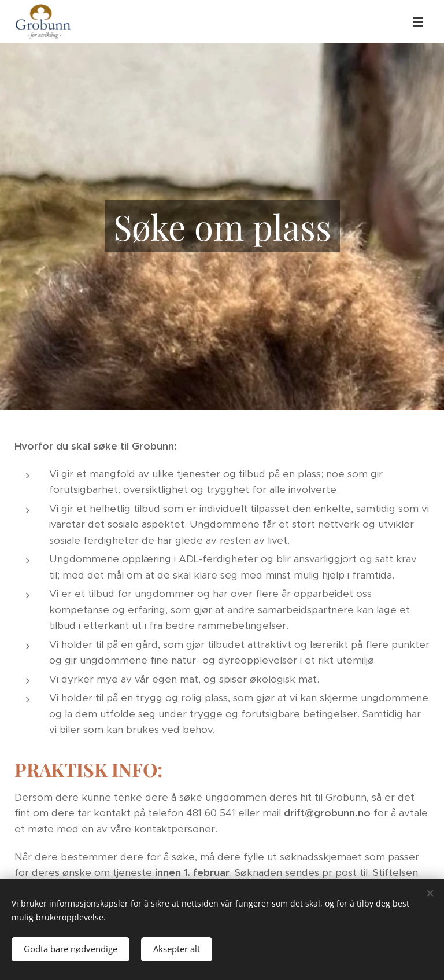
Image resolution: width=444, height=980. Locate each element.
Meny (418, 22)
